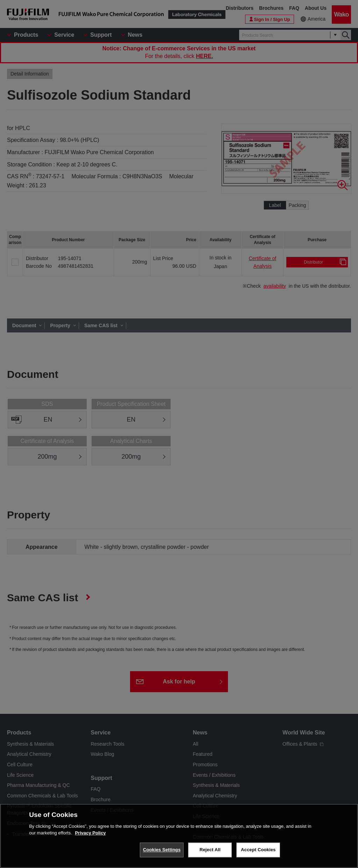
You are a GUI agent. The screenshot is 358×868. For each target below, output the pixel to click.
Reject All (210, 850)
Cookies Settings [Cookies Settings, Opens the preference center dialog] (162, 850)
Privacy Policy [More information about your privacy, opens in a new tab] (90, 833)
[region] (179, 836)
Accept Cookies (258, 850)
